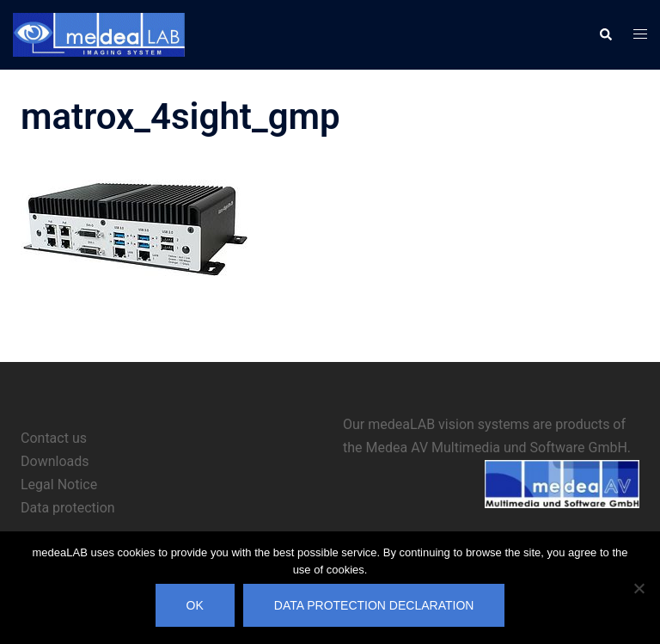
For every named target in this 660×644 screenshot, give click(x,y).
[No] (639, 588)
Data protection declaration (374, 605)
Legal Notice (59, 485)
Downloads (55, 461)
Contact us (54, 438)
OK (195, 605)
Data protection (68, 508)
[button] (605, 34)
